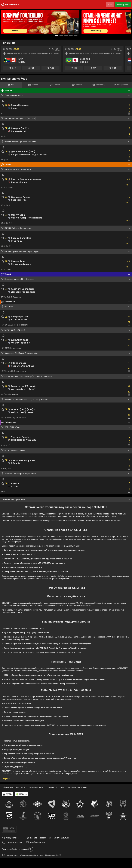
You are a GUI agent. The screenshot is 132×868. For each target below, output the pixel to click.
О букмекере (7, 787)
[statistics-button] (53, 49)
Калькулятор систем (77, 787)
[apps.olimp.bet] (7, 794)
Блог (63, 787)
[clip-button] (3, 101)
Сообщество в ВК (36, 842)
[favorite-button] (50, 49)
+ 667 (57, 49)
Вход (110, 4)
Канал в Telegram (36, 838)
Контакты (21, 787)
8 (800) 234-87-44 (12, 842)
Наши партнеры (36, 787)
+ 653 (119, 49)
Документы (52, 787)
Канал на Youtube (59, 838)
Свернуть (6, 779)
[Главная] (10, 4)
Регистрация (123, 4)
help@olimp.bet (11, 838)
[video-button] (129, 137)
